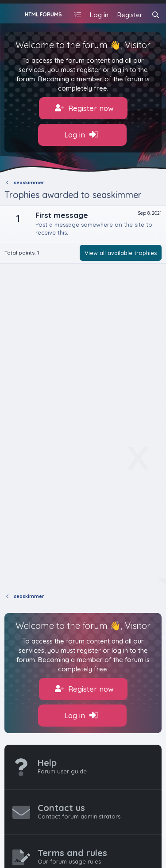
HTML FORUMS (43, 14)
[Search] (156, 15)
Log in (81, 135)
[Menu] (12, 14)
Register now (84, 108)
